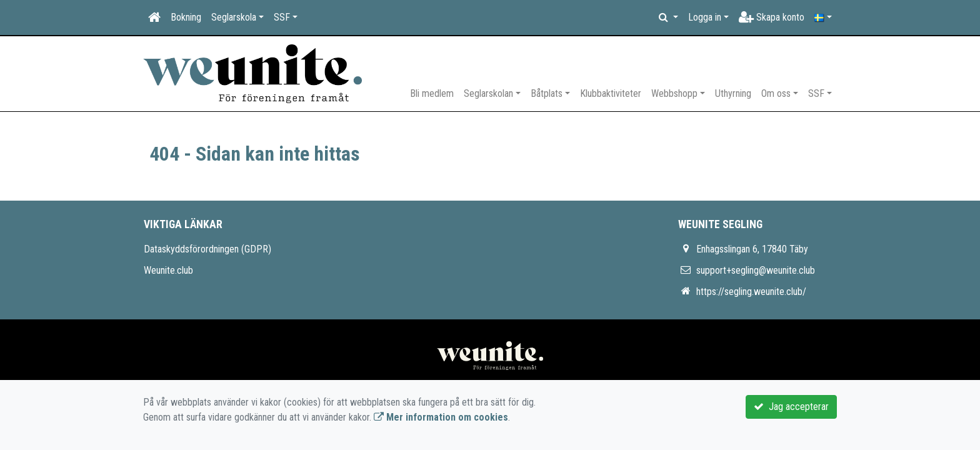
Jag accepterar (791, 407)
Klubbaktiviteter (611, 93)
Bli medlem (432, 93)
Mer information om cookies (441, 417)
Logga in (705, 17)
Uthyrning (733, 93)
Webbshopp (674, 93)
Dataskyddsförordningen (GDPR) (207, 249)
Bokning (186, 17)
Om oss (776, 93)
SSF (282, 17)
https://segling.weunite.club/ (751, 292)
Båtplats (547, 93)
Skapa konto (772, 17)
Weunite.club (168, 270)
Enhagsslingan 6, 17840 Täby (752, 249)
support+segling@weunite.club (756, 270)
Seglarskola (234, 17)
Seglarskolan (488, 93)
